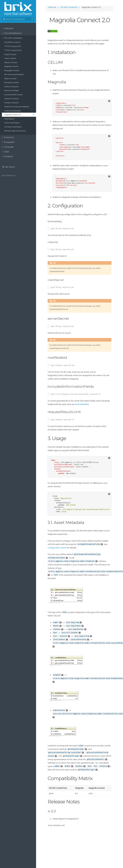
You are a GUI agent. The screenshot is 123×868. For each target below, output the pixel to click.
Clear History (8, 167)
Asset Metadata (82, 404)
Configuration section (57, 548)
